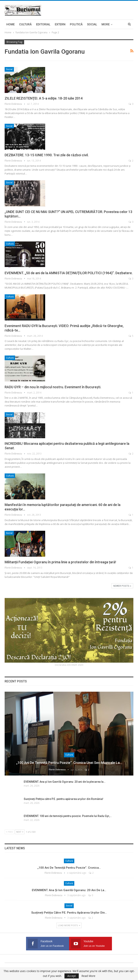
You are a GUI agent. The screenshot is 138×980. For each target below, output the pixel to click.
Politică (76, 24)
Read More (88, 976)
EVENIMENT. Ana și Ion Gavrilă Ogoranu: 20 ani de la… (69, 890)
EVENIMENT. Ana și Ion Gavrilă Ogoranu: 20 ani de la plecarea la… (65, 782)
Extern (60, 24)
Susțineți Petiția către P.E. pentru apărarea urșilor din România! (63, 799)
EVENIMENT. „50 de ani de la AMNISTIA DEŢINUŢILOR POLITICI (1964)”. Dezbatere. (69, 273)
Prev (9, 832)
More (106, 24)
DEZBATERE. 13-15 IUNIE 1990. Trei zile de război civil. (47, 155)
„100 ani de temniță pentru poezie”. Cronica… (69, 868)
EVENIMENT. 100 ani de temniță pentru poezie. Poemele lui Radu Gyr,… (68, 816)
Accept (72, 976)
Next (20, 832)
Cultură (25, 24)
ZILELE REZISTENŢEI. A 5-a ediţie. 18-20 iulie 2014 (44, 98)
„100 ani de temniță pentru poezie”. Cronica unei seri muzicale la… (69, 763)
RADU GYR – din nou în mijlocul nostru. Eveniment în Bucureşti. (53, 387)
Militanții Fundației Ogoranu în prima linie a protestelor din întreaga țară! (60, 562)
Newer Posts (122, 586)
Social (92, 24)
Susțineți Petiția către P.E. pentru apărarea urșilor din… (69, 913)
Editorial (43, 24)
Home (11, 24)
